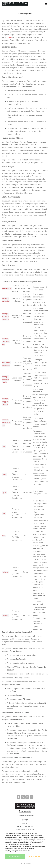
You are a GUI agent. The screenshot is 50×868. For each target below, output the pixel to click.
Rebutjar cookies (25, 863)
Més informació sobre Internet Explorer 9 (17, 758)
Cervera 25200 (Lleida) (25, 826)
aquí (10, 37)
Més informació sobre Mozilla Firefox (15, 713)
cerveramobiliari (25, 811)
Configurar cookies (35, 856)
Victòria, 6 (25, 823)
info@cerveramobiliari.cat (25, 830)
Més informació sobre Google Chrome (16, 678)
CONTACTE (25, 820)
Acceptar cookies (15, 856)
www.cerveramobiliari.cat (25, 816)
